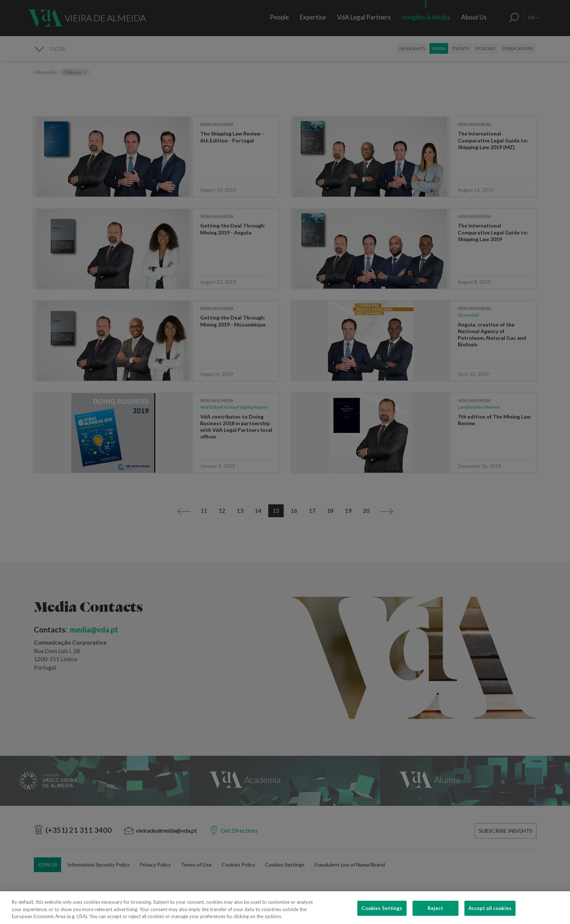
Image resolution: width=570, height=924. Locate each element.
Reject (436, 915)
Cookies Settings (382, 915)
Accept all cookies (490, 915)
